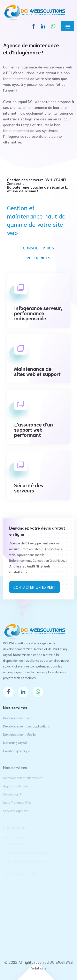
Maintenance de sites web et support (37, 371)
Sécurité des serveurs (29, 487)
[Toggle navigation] (68, 26)
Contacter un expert (34, 587)
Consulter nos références (38, 253)
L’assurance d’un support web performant (34, 429)
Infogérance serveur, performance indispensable (38, 312)
